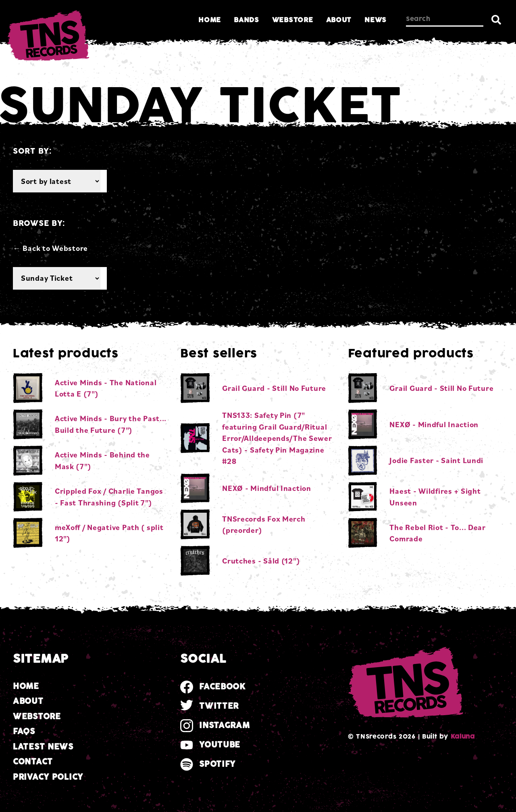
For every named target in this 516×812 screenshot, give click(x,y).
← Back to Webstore (50, 248)
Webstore (293, 20)
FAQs (24, 732)
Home (210, 20)
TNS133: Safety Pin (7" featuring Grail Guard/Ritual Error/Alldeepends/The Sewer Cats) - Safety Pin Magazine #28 (277, 438)
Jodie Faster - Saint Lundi (436, 460)
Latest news (43, 747)
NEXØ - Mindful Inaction (267, 488)
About (339, 20)
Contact (33, 762)
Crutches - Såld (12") (261, 561)
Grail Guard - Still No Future (274, 388)
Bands (247, 20)
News (376, 20)
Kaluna (463, 737)
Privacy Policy (48, 777)
